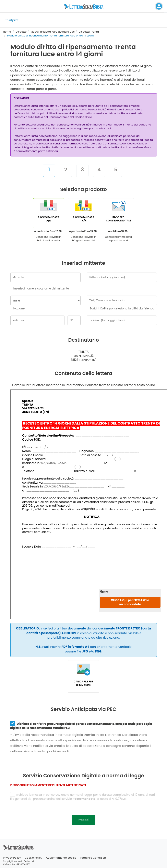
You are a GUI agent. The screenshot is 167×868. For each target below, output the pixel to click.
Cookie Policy (34, 858)
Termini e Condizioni (93, 858)
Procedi (83, 820)
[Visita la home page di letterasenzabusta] (83, 6)
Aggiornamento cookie (61, 858)
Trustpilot (12, 20)
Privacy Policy (12, 858)
